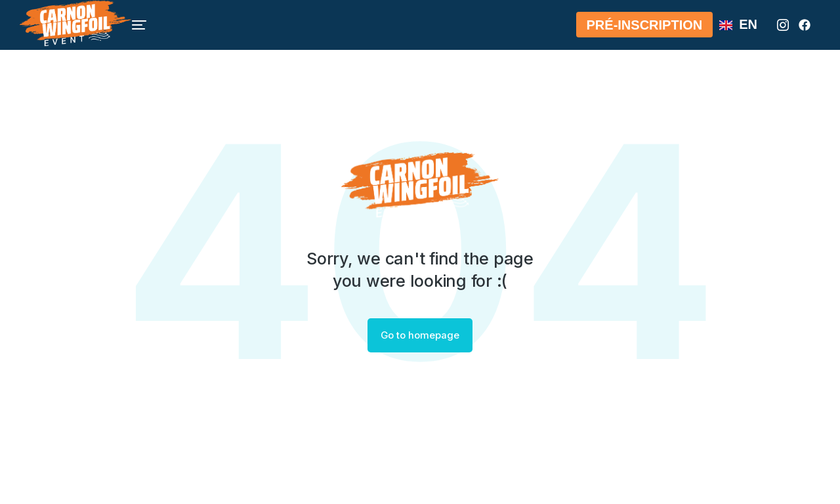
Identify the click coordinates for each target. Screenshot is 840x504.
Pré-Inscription (645, 32)
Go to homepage (420, 336)
